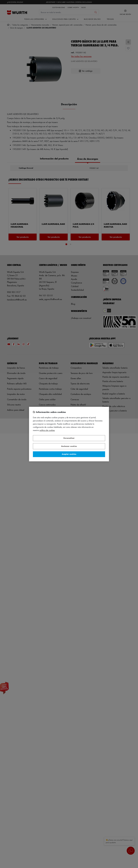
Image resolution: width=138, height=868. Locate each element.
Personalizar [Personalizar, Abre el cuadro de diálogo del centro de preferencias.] (69, 438)
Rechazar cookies (69, 446)
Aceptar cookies (69, 454)
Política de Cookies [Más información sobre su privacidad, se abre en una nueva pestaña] (47, 430)
